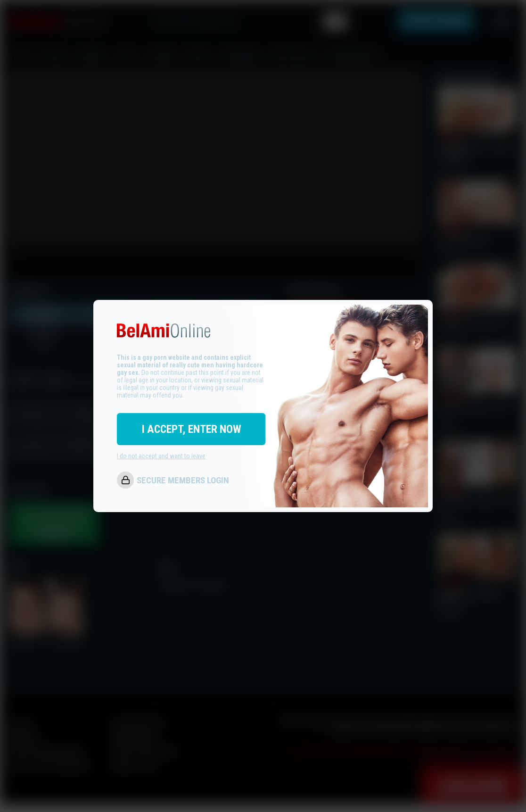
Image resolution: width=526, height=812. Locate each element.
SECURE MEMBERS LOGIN (183, 480)
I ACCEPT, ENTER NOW (191, 429)
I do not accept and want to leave (161, 456)
